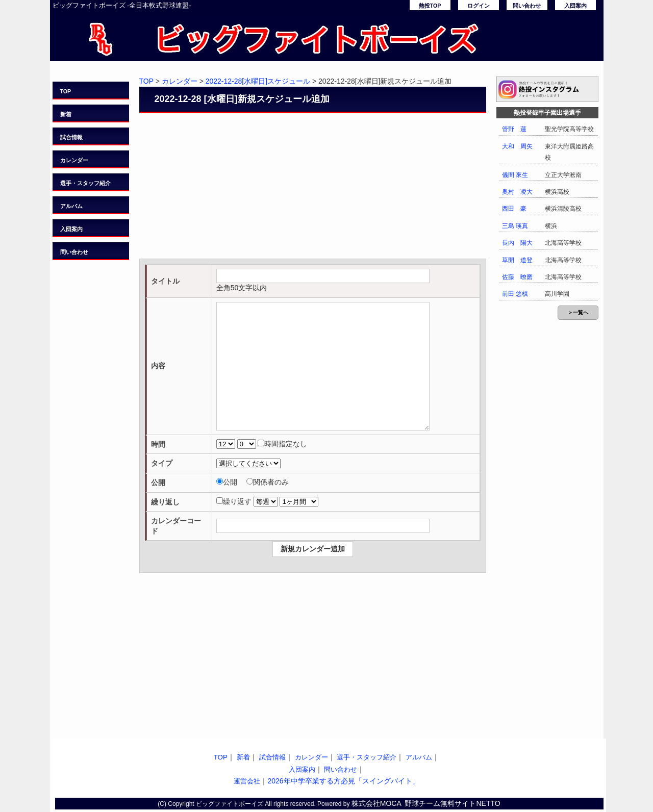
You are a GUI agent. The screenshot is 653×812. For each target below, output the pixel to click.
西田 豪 (514, 209)
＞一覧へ (578, 312)
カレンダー (74, 160)
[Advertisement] (313, 187)
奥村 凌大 (517, 192)
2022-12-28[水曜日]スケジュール (258, 81)
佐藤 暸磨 (517, 277)
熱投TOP (430, 6)
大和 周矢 (517, 146)
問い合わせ (527, 6)
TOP (66, 91)
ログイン (479, 6)
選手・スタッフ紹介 (85, 183)
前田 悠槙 (515, 294)
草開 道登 (517, 260)
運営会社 (247, 781)
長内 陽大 (517, 243)
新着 (66, 114)
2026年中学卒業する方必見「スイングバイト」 (343, 781)
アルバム (71, 206)
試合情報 (71, 137)
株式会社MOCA (376, 803)
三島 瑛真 (515, 226)
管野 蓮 (514, 129)
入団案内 (575, 6)
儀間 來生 (515, 175)
